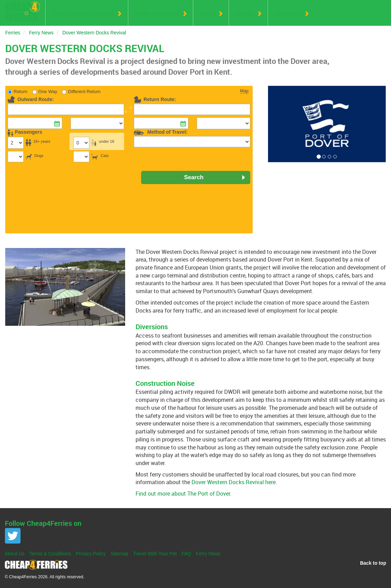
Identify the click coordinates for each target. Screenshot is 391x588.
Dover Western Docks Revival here (234, 482)
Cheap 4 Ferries (23, 11)
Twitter (13, 536)
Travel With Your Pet (155, 554)
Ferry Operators (157, 14)
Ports (208, 14)
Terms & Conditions (50, 554)
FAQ (186, 554)
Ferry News (208, 554)
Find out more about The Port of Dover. (184, 494)
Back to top (373, 563)
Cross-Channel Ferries (83, 14)
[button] (277, 124)
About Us (15, 554)
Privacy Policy (91, 554)
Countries (288, 14)
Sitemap (119, 554)
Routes (245, 14)
